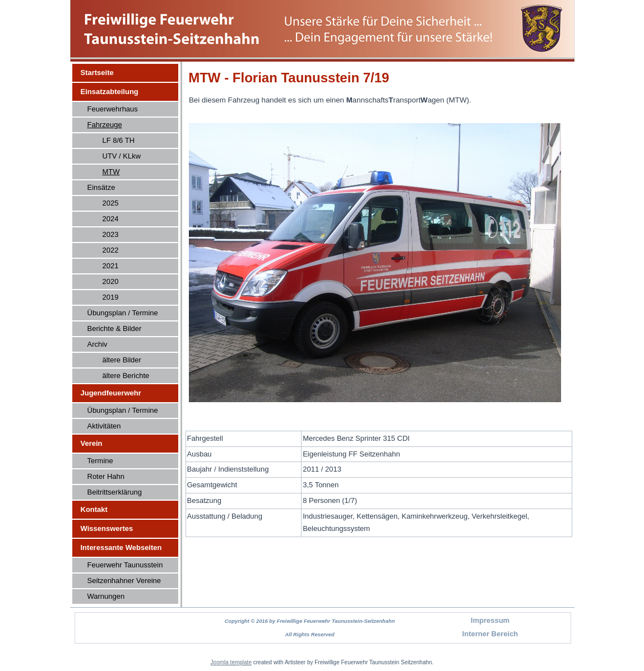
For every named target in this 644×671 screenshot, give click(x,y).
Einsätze (101, 187)
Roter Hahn (106, 476)
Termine (100, 461)
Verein (92, 443)
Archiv (98, 344)
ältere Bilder (122, 360)
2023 (111, 234)
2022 (111, 250)
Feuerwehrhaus (113, 109)
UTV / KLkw (122, 156)
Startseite (97, 73)
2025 (111, 203)
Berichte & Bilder (115, 328)
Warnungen (106, 596)
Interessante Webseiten (121, 547)
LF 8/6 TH (119, 140)
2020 (111, 281)
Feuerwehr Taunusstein (125, 565)
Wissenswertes (107, 528)
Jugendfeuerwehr (111, 393)
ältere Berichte (126, 376)
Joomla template (231, 662)
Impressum (490, 620)
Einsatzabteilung (110, 92)
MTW (111, 172)
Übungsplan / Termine (123, 313)
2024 (111, 219)
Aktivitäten (104, 426)
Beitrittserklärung (115, 492)
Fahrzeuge (105, 125)
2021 (111, 266)
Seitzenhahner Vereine (124, 581)
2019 (111, 297)
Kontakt (94, 509)
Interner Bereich (490, 634)
